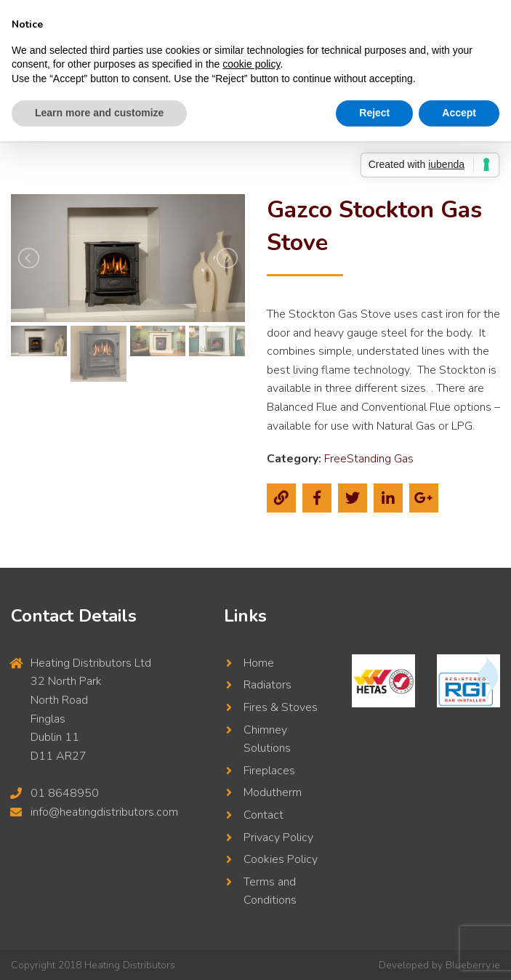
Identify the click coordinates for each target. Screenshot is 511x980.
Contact (263, 815)
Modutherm (273, 792)
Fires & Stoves (281, 707)
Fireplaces (269, 771)
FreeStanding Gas (369, 459)
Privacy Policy (278, 838)
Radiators (267, 685)
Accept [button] (459, 113)
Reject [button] (374, 113)
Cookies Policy (281, 859)
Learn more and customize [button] (99, 113)
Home (259, 663)
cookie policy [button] (251, 64)
